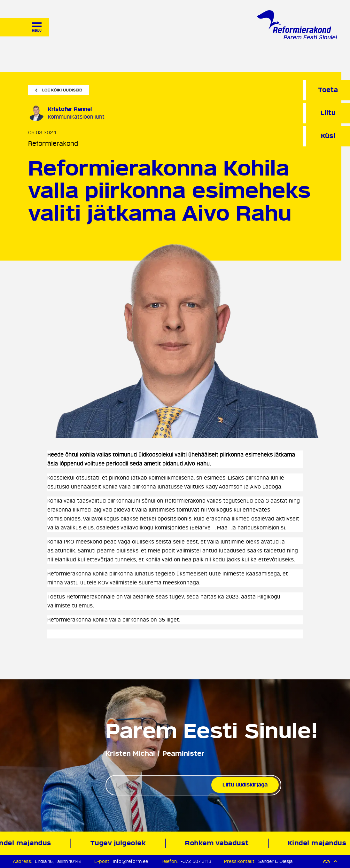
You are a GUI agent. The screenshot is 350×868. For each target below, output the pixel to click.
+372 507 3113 (196, 861)
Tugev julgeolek (119, 843)
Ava (330, 861)
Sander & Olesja (275, 861)
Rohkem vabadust (218, 843)
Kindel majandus (318, 843)
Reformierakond (53, 144)
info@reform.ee (131, 861)
